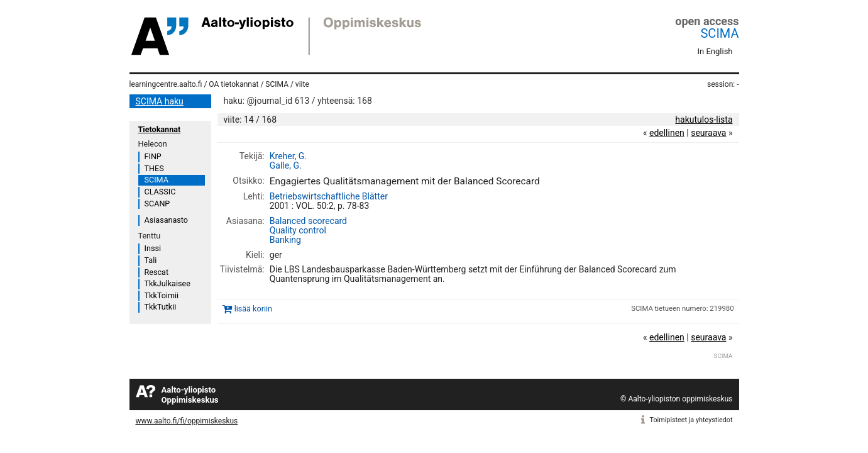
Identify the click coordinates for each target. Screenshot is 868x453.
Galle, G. (286, 165)
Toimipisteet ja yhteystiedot (691, 420)
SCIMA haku (160, 101)
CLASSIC (160, 192)
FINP (153, 156)
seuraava (708, 133)
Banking (285, 240)
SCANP (157, 204)
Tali (151, 260)
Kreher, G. (288, 156)
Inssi (153, 248)
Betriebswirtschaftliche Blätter (329, 196)
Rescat (157, 272)
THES (154, 168)
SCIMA (719, 33)
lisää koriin (253, 309)
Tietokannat (160, 129)
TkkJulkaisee (168, 283)
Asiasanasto (166, 220)
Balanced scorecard (308, 221)
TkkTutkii (161, 307)
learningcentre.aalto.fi (166, 84)
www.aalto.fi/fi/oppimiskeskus (187, 421)
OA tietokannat (233, 84)
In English (715, 51)
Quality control (298, 230)
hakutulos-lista (704, 120)
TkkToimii (162, 295)
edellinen (667, 133)
